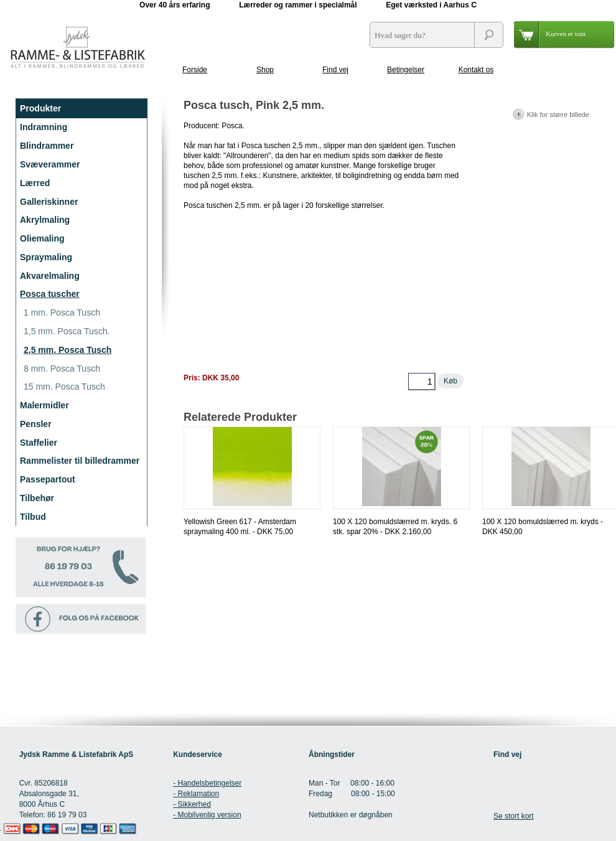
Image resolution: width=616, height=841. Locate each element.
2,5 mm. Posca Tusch (68, 350)
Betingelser (406, 70)
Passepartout (48, 479)
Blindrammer (47, 146)
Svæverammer (50, 164)
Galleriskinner (49, 202)
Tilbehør (37, 498)
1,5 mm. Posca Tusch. (67, 331)
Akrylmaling (45, 220)
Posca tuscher (50, 294)
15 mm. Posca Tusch (64, 387)
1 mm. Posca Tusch (62, 312)
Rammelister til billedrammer (80, 461)
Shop (265, 70)
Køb (450, 381)
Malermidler (44, 405)
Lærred (35, 183)
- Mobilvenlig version (207, 815)
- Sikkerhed (192, 804)
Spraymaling (46, 257)
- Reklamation (196, 794)
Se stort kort (514, 816)
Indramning (44, 127)
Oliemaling (42, 238)
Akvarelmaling (50, 276)
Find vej (335, 70)
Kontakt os (476, 70)
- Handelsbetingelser (207, 783)
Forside (195, 70)
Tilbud (33, 517)
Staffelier (39, 443)
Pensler (36, 424)
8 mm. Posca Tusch (62, 369)
